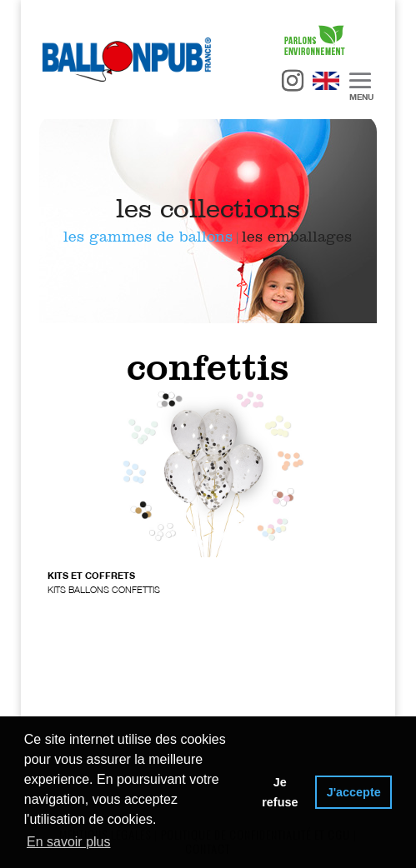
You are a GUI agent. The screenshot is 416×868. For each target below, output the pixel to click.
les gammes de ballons (148, 237)
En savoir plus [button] (69, 842)
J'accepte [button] (354, 792)
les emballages (297, 237)
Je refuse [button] (280, 792)
